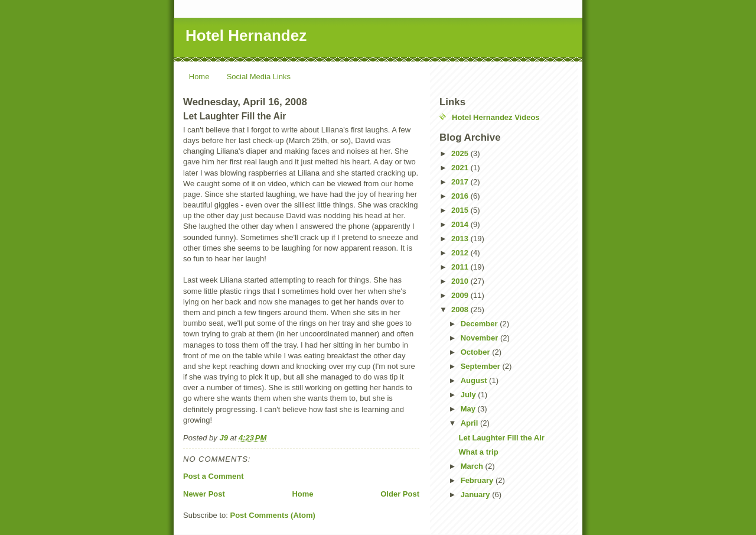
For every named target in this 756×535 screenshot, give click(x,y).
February (478, 480)
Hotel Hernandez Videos (496, 117)
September (482, 366)
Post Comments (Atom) (273, 515)
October (476, 352)
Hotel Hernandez (246, 35)
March (473, 466)
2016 (461, 196)
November (480, 338)
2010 (461, 281)
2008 (461, 309)
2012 (461, 253)
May (469, 409)
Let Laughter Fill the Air (501, 438)
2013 (461, 239)
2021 (461, 168)
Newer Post (204, 494)
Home (199, 77)
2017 (461, 182)
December (480, 324)
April (470, 423)
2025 (461, 153)
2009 (461, 295)
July (470, 395)
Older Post (400, 494)
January (476, 495)
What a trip (478, 452)
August (475, 380)
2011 (461, 267)
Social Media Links (259, 77)
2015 (461, 210)
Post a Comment (214, 476)
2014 (461, 224)
